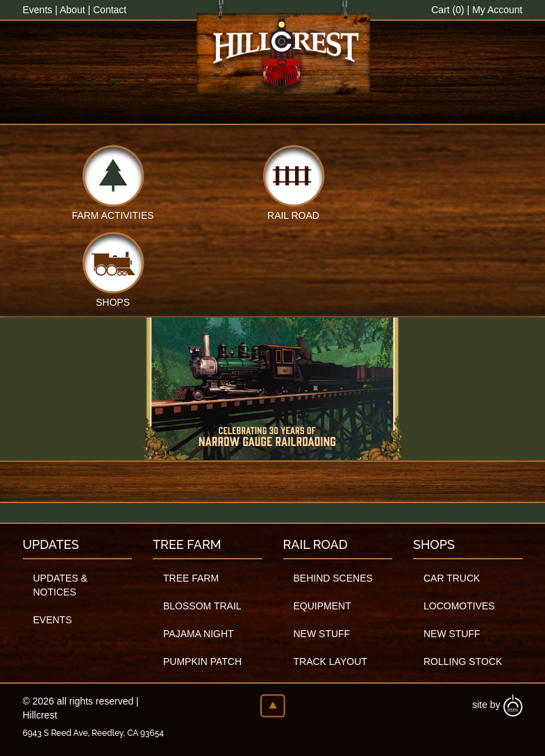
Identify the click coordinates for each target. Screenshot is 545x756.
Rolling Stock (463, 661)
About (73, 10)
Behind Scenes (333, 578)
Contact (110, 10)
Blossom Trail (202, 606)
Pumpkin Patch (202, 661)
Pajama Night (199, 634)
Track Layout (330, 661)
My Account (497, 10)
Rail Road (293, 214)
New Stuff (322, 634)
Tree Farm (191, 578)
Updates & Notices (60, 585)
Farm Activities (112, 214)
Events (38, 10)
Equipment (322, 606)
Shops (113, 301)
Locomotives (459, 606)
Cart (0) (447, 10)
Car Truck (452, 578)
